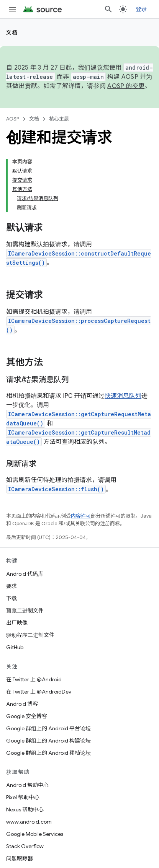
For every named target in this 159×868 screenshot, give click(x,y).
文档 (12, 33)
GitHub (15, 647)
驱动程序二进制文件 (30, 635)
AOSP (13, 119)
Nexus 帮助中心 (25, 809)
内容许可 (81, 516)
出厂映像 (17, 623)
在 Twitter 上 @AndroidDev (39, 692)
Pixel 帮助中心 (23, 797)
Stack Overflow (25, 846)
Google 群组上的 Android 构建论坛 (48, 741)
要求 (11, 586)
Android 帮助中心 (27, 785)
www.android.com (29, 822)
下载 (11, 598)
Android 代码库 (25, 574)
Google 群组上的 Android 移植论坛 (48, 753)
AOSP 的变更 (126, 86)
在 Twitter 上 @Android (34, 679)
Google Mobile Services (35, 834)
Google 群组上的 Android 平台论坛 (48, 728)
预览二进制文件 (25, 611)
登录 (142, 9)
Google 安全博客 (27, 716)
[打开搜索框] (108, 9)
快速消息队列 (123, 396)
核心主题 (59, 119)
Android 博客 (22, 704)
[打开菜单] (12, 9)
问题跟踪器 (20, 858)
